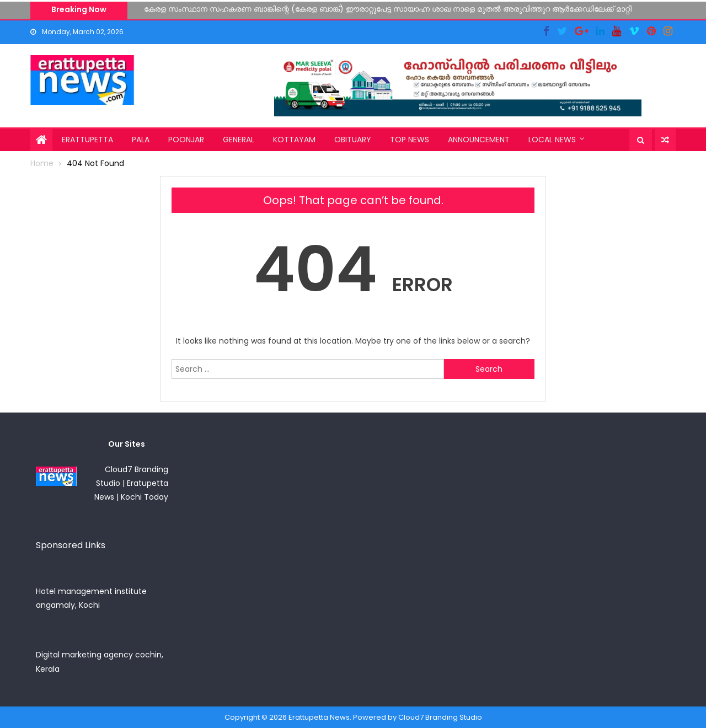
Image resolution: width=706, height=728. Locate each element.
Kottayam (294, 140)
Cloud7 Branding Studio (440, 717)
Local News (552, 140)
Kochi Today (145, 497)
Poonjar (186, 140)
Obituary (353, 140)
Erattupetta (87, 140)
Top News (410, 140)
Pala (141, 140)
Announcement (479, 140)
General (239, 140)
